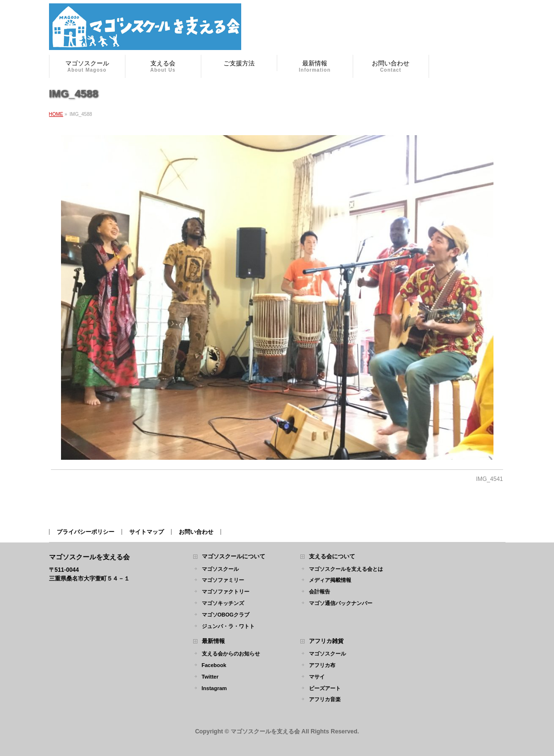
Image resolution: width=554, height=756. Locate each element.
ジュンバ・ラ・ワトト (228, 626)
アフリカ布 (322, 665)
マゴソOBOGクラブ (226, 615)
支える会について (332, 557)
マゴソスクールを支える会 (265, 731)
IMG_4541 (490, 479)
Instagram (215, 688)
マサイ (317, 677)
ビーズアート (325, 688)
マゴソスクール (220, 569)
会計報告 (320, 592)
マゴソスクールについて (234, 557)
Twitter (210, 677)
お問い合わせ (196, 532)
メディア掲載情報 (330, 580)
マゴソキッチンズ (223, 603)
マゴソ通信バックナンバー (341, 603)
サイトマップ (147, 532)
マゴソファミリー (223, 580)
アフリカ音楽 (325, 699)
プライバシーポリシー (86, 532)
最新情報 (213, 641)
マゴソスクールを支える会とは (346, 569)
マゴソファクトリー (226, 592)
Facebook (214, 665)
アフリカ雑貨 (326, 641)
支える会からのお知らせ (231, 654)
